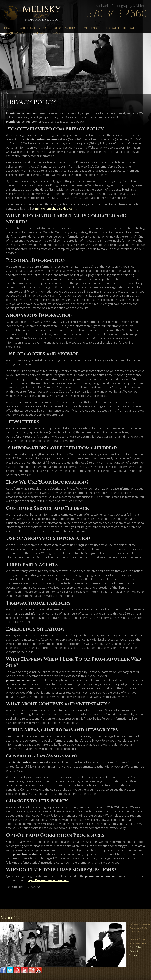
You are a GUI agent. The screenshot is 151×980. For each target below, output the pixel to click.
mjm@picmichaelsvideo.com (55, 208)
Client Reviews (15, 33)
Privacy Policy (135, 947)
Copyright (134, 951)
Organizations (65, 28)
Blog (57, 33)
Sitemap (133, 955)
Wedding (90, 28)
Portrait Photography (121, 28)
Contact (39, 33)
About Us (11, 918)
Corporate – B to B (33, 28)
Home (8, 28)
